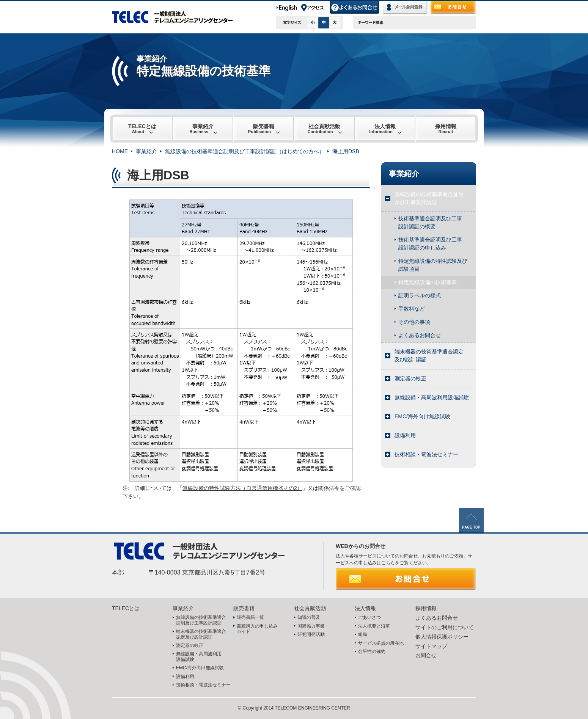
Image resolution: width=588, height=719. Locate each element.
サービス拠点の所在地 (381, 643)
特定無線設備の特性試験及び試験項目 (433, 265)
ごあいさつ (369, 617)
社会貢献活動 (324, 129)
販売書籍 (261, 129)
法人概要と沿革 (374, 626)
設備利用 (405, 435)
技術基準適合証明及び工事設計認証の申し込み (430, 244)
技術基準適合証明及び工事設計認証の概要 (430, 222)
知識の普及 (309, 617)
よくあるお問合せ (355, 8)
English (288, 8)
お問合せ (453, 8)
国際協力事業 (311, 626)
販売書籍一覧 (250, 617)
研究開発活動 (311, 634)
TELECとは (142, 129)
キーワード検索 (371, 23)
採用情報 (446, 129)
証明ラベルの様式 (420, 295)
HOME (120, 151)
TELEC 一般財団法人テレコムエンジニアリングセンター (176, 17)
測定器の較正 (410, 378)
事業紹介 (201, 129)
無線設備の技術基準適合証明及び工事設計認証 (429, 198)
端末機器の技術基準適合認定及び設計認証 (429, 356)
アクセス (315, 8)
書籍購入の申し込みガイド (257, 629)
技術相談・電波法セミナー (426, 454)
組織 (363, 634)
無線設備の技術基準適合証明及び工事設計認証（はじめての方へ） (245, 151)
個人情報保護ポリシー (442, 637)
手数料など (412, 309)
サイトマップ (431, 646)
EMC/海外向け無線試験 (422, 416)
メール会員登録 (405, 8)
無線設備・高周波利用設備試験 (432, 397)
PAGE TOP (471, 520)
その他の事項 (414, 322)
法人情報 (382, 129)
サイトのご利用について (445, 627)
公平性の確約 (372, 651)
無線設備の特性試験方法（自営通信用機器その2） (242, 488)
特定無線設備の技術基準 (428, 282)
